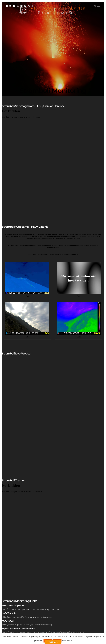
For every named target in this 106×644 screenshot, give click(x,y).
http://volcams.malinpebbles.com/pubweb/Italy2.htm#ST (30, 609)
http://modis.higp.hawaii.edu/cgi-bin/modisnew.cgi (27, 625)
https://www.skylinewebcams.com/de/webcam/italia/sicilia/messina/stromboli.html (43, 632)
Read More (67, 640)
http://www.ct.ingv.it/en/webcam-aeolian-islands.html (29, 617)
